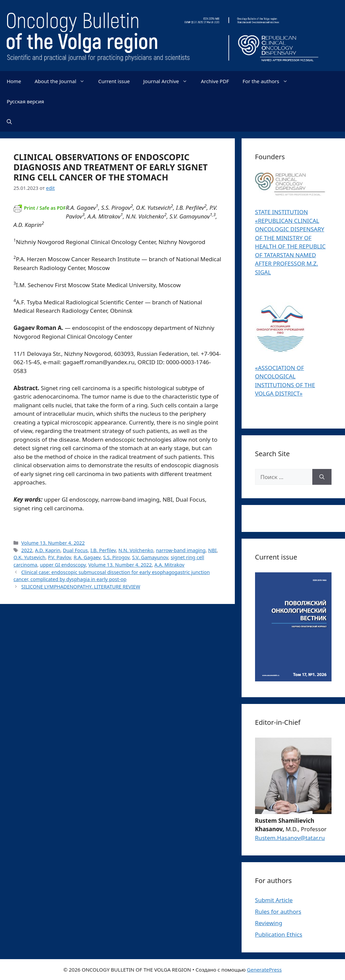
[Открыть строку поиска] (9, 122)
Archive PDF (215, 81)
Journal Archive (169, 81)
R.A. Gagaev (87, 557)
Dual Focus (75, 550)
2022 (27, 550)
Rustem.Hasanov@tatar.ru (290, 838)
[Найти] (322, 477)
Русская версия (25, 101)
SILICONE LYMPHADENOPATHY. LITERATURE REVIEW (81, 587)
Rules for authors (278, 911)
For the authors (269, 81)
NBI (212, 550)
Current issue (114, 81)
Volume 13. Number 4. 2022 (53, 543)
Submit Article (274, 900)
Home (14, 81)
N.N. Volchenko (136, 550)
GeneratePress (264, 970)
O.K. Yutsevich (29, 557)
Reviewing (269, 923)
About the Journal (63, 81)
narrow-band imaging (181, 550)
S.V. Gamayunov (150, 557)
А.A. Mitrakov (169, 565)
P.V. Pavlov (59, 557)
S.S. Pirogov (116, 557)
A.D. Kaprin (48, 550)
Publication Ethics (279, 934)
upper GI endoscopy (63, 565)
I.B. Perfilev (103, 550)
